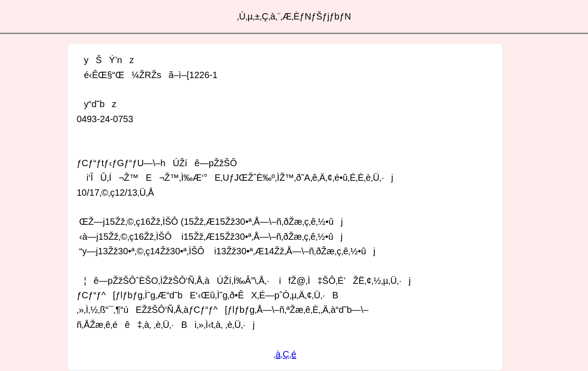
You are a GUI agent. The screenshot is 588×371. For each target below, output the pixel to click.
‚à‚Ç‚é (285, 354)
